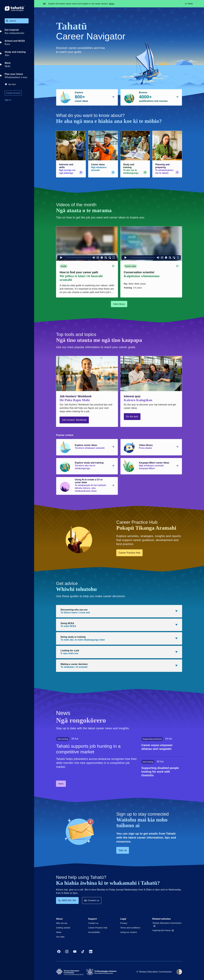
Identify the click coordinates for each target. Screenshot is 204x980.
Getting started (63, 928)
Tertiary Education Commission (167, 924)
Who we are (62, 923)
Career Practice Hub (129, 553)
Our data (60, 937)
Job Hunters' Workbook (74, 420)
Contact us (92, 900)
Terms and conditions (130, 928)
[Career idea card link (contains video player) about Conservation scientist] (151, 262)
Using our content (129, 932)
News (112, 4)
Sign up (123, 850)
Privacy (124, 923)
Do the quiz (132, 417)
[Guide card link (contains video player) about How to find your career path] (87, 262)
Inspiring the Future (163, 930)
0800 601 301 (67, 900)
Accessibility (94, 932)
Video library (119, 304)
